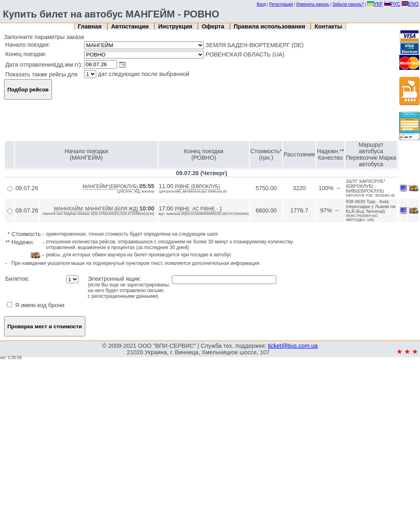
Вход (261, 4)
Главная (91, 26)
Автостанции (131, 26)
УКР (375, 4)
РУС (392, 4)
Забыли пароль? (348, 4)
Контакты (329, 26)
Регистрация (281, 4)
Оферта (214, 26)
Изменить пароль (313, 4)
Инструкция (176, 26)
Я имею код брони (36, 305)
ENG (410, 4)
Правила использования (270, 26)
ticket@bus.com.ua (293, 346)
